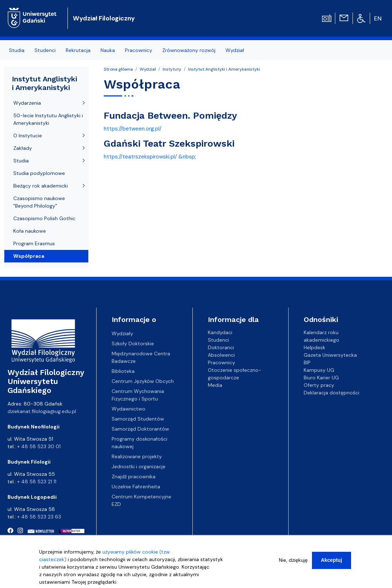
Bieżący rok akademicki (41, 186)
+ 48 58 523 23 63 (39, 517)
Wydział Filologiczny (104, 18)
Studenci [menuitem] (45, 50)
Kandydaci (220, 332)
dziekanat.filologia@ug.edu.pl (42, 411)
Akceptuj (332, 562)
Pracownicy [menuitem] (139, 50)
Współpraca (29, 256)
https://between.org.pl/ (133, 129)
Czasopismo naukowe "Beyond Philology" (39, 202)
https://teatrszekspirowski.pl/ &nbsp (149, 157)
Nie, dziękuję (293, 562)
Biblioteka (123, 371)
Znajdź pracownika (134, 476)
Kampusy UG (319, 370)
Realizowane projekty (137, 456)
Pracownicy (221, 362)
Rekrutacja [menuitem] (78, 50)
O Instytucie (28, 136)
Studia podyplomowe (39, 173)
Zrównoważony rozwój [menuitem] (189, 50)
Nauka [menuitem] (108, 50)
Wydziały (122, 333)
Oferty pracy (319, 385)
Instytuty (172, 69)
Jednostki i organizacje (139, 466)
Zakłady (23, 148)
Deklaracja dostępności (332, 393)
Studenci (218, 340)
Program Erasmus (34, 243)
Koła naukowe (30, 231)
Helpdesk (314, 347)
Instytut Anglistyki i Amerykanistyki (224, 69)
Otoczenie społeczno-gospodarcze (235, 374)
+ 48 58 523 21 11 (37, 482)
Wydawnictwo (129, 409)
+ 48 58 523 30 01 (39, 446)
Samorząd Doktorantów (140, 429)
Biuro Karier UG (321, 378)
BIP (307, 362)
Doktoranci (221, 347)
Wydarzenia (27, 103)
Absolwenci (221, 355)
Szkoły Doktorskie (133, 343)
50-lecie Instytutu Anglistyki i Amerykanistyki (48, 119)
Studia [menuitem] (17, 50)
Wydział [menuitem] (235, 50)
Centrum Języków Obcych (143, 381)
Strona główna (118, 69)
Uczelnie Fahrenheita (136, 487)
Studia (21, 161)
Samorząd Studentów (138, 419)
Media (215, 385)
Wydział (148, 69)
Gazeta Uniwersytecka (330, 355)
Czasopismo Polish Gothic (44, 218)
